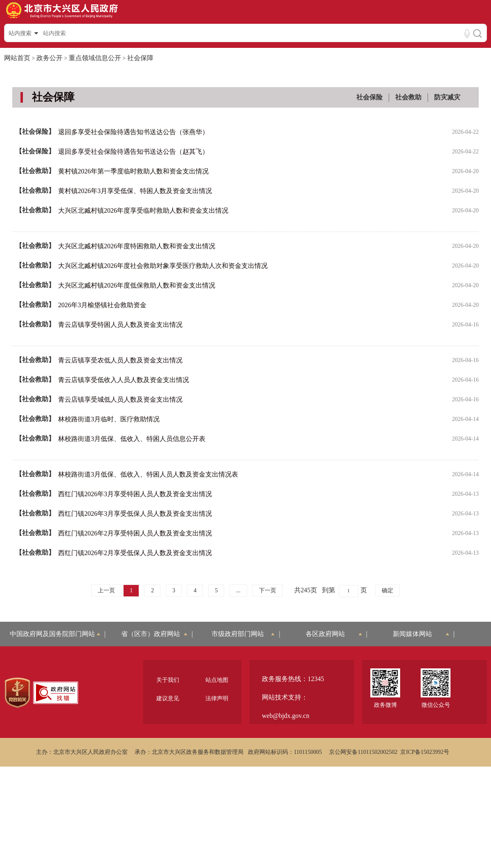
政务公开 (50, 58)
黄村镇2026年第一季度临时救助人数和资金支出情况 (133, 171)
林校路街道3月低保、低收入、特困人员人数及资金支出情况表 (148, 474)
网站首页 (17, 58)
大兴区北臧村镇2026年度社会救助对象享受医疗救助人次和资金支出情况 (163, 266)
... (238, 590)
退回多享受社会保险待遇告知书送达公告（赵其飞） (133, 152)
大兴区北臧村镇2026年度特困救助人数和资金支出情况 (137, 246)
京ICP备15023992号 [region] (425, 752)
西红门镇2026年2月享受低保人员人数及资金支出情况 (135, 553)
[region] (17, 693)
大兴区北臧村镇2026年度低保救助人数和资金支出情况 (137, 285)
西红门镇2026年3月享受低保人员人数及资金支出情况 (135, 514)
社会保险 (369, 97)
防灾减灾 (447, 97)
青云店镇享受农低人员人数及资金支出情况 (120, 360)
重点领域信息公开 (95, 58)
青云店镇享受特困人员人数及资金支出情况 (120, 325)
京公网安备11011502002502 (363, 752)
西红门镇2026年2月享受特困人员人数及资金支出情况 (135, 533)
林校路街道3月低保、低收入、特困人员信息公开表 (132, 439)
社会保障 (140, 58)
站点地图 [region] (217, 680)
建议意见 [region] (168, 698)
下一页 (268, 590)
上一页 (106, 590)
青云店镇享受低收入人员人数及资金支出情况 (124, 380)
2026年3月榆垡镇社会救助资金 (102, 305)
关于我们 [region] (168, 680)
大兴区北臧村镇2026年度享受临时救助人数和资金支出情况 (143, 210)
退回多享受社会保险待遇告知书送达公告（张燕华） (133, 132)
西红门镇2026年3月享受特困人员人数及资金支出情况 (135, 494)
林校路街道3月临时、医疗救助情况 (109, 419)
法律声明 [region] (217, 698)
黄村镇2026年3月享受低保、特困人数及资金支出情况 (135, 191)
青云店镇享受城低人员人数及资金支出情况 (120, 399)
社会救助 (408, 97)
